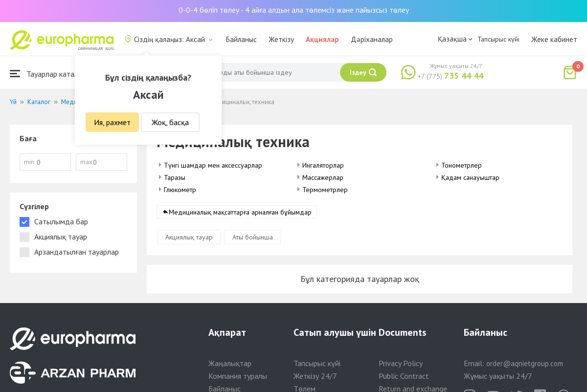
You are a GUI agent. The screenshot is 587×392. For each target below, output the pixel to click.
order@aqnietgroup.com (525, 363)
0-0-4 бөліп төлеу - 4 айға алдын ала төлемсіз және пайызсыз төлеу (294, 10)
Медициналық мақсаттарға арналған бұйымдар (240, 212)
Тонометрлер (462, 165)
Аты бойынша (253, 237)
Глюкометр (180, 190)
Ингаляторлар (323, 165)
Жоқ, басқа (170, 122)
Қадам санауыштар (470, 177)
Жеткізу (281, 39)
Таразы (175, 177)
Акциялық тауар (189, 237)
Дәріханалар (372, 39)
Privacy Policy (401, 363)
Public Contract (404, 376)
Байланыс (241, 39)
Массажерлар (323, 177)
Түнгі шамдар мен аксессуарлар (213, 165)
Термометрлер (325, 190)
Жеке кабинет (554, 39)
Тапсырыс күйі (498, 39)
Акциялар (322, 39)
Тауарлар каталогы (50, 74)
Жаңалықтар (230, 363)
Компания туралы (238, 376)
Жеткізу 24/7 (315, 376)
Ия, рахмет (112, 122)
